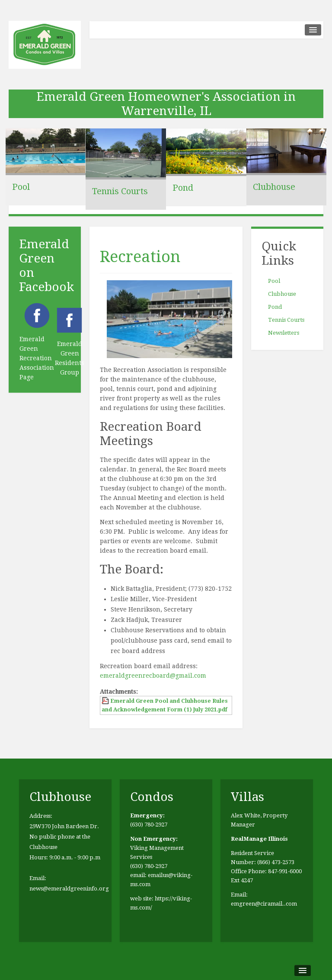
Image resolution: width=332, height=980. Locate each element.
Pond (183, 188)
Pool (21, 187)
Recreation (140, 257)
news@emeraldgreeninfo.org (69, 889)
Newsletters (284, 333)
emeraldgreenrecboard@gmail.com (153, 676)
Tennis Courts (120, 191)
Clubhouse (274, 187)
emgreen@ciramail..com (264, 904)
